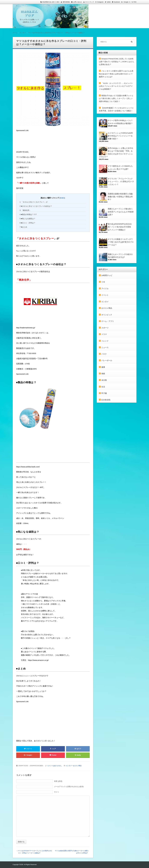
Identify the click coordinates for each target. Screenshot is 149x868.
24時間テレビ (107, 275)
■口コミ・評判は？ (28, 223)
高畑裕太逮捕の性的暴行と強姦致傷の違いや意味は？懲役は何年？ (120, 197)
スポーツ (105, 328)
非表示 (62, 198)
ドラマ (104, 334)
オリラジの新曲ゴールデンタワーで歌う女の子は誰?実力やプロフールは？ (121, 242)
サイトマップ (90, 2)
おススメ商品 (77, 766)
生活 (103, 387)
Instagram (100, 2)
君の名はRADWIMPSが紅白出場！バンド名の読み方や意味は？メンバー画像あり (120, 227)
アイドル (105, 289)
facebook (117, 2)
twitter (109, 2)
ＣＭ (103, 282)
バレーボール (107, 360)
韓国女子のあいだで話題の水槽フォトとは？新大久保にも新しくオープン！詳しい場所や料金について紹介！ (116, 98)
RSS (135, 2)
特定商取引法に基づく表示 (51, 2)
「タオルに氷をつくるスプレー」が (34, 202)
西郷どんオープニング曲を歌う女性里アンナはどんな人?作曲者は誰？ (121, 212)
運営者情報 (66, 2)
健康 (103, 367)
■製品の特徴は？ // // (28, 214)
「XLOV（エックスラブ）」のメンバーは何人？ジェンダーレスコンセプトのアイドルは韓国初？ (116, 86)
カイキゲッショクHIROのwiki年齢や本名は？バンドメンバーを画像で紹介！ (120, 136)
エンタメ (69, 766)
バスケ (104, 354)
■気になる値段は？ (28, 219)
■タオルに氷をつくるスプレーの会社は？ (36, 206)
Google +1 (127, 2)
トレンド (105, 341)
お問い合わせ (78, 2)
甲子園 (104, 393)
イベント (105, 295)
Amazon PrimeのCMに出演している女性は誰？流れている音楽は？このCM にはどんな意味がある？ (117, 62)
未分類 (104, 380)
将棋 (103, 374)
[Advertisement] (35, 141)
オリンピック (107, 315)
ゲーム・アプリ (108, 321)
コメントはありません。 (55, 766)
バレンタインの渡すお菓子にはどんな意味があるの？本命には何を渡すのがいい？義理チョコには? (116, 74)
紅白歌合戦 (106, 400)
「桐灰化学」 (25, 210)
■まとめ (23, 227)
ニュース (105, 347)
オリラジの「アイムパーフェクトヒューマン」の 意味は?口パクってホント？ (121, 181)
